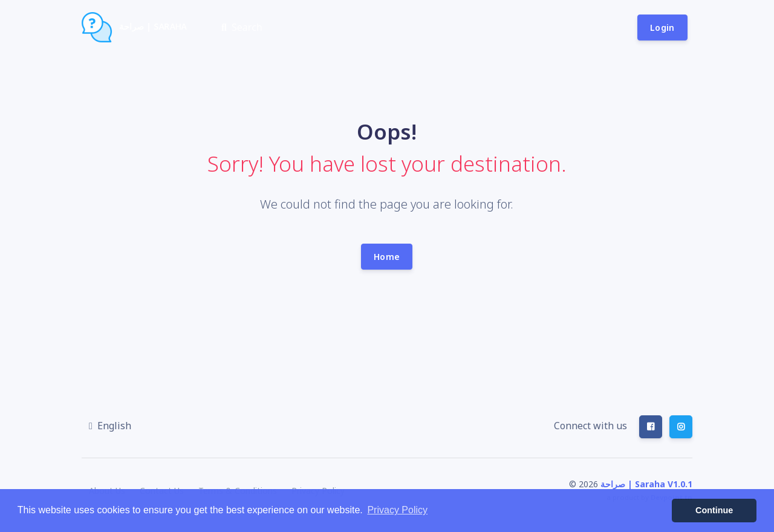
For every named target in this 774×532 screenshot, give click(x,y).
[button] (110, 426)
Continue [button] (714, 510)
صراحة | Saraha (134, 27)
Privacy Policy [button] (397, 510)
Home (387, 257)
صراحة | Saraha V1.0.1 (646, 484)
